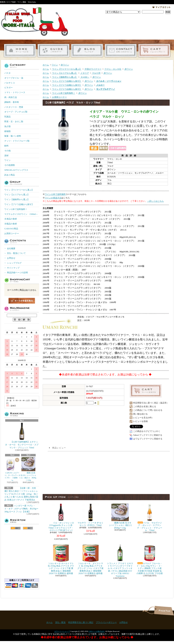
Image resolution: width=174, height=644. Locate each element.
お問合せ (121, 50)
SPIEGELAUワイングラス (16, 170)
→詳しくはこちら (155, 201)
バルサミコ (10, 83)
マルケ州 (96, 73)
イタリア (84, 73)
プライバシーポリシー (106, 622)
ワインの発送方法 (53, 198)
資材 (6, 156)
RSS (16, 528)
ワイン (7, 160)
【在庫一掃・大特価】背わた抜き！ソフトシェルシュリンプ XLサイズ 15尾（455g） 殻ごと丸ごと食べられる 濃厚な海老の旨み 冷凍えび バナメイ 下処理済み (21, 494)
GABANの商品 (11, 229)
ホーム (20, 50)
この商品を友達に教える (145, 406)
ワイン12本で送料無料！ (16, 209)
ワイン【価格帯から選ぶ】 (17, 199)
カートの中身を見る (22, 301)
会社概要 (11, 248)
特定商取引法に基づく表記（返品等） (151, 403)
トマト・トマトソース (15, 92)
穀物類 (7, 131)
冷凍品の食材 (11, 219)
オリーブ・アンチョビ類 (16, 112)
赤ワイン (65, 65)
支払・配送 (60, 622)
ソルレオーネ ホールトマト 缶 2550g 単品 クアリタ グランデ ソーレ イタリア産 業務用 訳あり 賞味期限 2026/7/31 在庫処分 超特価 (61, 560)
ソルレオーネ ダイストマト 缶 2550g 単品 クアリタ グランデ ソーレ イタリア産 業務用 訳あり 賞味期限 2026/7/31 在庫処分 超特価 (90, 560)
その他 (7, 151)
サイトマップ (13, 268)
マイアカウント (161, 7)
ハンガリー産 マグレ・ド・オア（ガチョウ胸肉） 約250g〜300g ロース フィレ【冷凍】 (21, 509)
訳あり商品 (10, 175)
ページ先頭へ (164, 611)
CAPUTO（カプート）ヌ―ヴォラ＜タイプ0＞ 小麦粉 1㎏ (12, 469)
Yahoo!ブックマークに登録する (148, 435)
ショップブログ (87, 50)
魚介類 (7, 126)
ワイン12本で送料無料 (55, 194)
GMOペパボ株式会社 (97, 631)
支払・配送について (54, 50)
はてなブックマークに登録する (148, 439)
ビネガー (9, 88)
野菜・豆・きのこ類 (14, 122)
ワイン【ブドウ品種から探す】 (19, 204)
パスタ (7, 73)
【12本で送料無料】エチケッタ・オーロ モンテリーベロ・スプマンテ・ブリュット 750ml (22, 436)
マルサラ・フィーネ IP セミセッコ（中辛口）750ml (90, 515)
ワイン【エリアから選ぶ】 (17, 195)
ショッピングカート (154, 50)
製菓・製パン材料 (13, 136)
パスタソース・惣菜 (14, 107)
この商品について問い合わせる (148, 410)
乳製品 (7, 117)
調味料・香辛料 (12, 102)
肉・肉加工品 (11, 97)
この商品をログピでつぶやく (147, 431)
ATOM (28, 528)
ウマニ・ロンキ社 (113, 69)
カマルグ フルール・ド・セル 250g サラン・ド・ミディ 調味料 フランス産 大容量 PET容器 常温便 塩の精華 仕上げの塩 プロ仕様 (150, 560)
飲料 (6, 146)
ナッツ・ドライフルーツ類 (17, 141)
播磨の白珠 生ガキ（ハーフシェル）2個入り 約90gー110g (28, 469)
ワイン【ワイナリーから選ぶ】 (19, 190)
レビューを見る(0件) (143, 418)
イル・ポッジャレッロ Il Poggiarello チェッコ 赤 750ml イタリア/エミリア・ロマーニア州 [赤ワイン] (61, 518)
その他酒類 (10, 165)
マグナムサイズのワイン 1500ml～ (21, 214)
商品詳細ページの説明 (17, 273)
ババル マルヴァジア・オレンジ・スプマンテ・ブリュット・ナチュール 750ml (150, 518)
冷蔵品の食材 (11, 224)
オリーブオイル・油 (14, 78)
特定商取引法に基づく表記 (81, 622)
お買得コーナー (12, 234)
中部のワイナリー (93, 69)
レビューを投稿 (140, 421)
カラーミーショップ (62, 631)
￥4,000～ (85, 77)
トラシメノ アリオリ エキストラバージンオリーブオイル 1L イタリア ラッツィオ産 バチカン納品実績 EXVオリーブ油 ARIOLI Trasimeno (120, 561)
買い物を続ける (140, 414)
